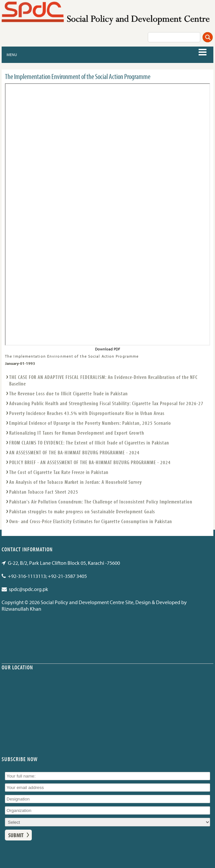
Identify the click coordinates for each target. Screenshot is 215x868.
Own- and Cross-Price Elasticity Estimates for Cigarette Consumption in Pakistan (91, 521)
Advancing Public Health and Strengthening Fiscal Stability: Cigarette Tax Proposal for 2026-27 (106, 403)
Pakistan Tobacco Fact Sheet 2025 (44, 492)
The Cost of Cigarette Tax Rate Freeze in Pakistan (59, 472)
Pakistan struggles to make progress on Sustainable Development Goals (82, 511)
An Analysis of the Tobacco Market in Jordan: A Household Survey (76, 482)
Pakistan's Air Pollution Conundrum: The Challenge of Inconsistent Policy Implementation (101, 502)
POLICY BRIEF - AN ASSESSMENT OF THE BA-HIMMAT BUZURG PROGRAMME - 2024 (90, 462)
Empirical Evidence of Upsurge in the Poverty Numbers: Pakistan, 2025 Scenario (90, 423)
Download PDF (108, 349)
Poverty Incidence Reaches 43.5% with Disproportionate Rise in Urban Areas (87, 413)
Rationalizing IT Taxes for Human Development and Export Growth (77, 433)
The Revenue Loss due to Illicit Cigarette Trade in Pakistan (68, 393)
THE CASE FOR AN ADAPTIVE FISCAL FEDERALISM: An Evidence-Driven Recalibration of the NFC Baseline (103, 380)
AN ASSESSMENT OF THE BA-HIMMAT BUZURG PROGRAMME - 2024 (74, 452)
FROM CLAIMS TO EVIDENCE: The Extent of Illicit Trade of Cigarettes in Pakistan (89, 443)
